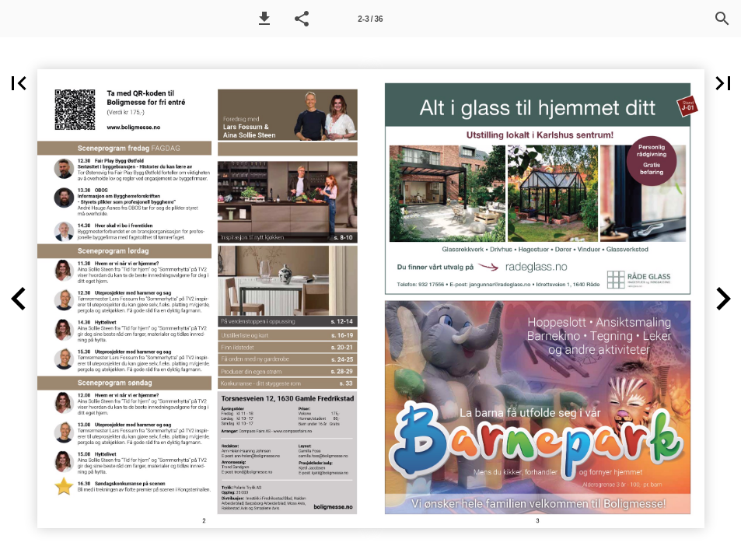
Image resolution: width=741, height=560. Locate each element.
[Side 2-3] (371, 19)
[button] (264, 19)
